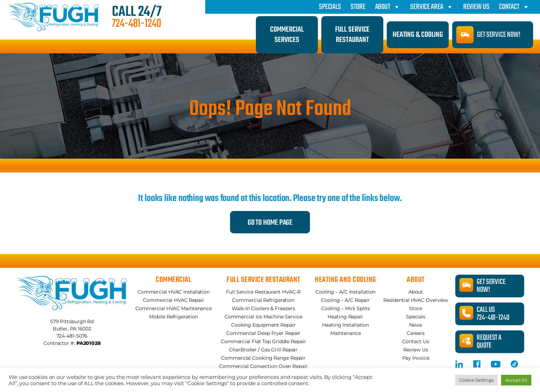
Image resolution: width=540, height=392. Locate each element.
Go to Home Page (270, 223)
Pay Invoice (416, 358)
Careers (416, 333)
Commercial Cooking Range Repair (263, 358)
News (416, 325)
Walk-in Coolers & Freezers (263, 308)
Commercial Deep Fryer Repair (263, 333)
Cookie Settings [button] (476, 380)
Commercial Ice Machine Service (263, 317)
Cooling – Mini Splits (346, 308)
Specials (330, 7)
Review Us (476, 7)
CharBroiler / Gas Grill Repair (263, 350)
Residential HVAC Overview (416, 300)
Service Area (432, 7)
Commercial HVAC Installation (174, 292)
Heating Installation (345, 325)
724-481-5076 (72, 336)
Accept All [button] (516, 380)
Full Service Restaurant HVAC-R (263, 292)
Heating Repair (345, 317)
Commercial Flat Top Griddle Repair (263, 341)
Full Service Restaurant (352, 35)
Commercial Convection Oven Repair (263, 366)
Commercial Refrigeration (263, 300)
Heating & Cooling (418, 35)
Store (358, 7)
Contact (514, 7)
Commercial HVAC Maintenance (174, 308)
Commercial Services (287, 35)
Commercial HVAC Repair (174, 300)
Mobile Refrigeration (173, 317)
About (388, 7)
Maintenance (346, 333)
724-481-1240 (137, 24)
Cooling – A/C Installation (345, 292)
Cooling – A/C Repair (345, 300)
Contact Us (416, 341)
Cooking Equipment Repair (263, 325)
